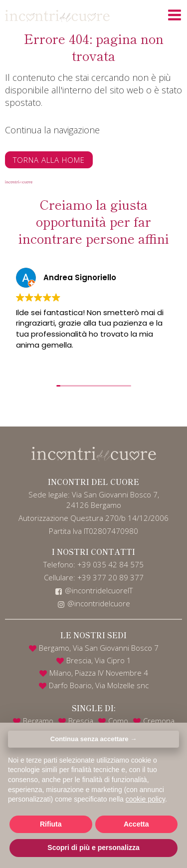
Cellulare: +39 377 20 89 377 (94, 577)
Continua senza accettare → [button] (93, 739)
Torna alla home (49, 160)
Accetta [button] (136, 824)
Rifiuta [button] (51, 824)
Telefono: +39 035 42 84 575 (93, 564)
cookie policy (145, 799)
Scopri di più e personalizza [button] (93, 848)
